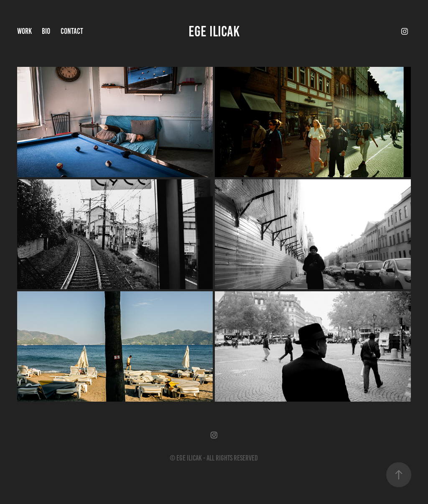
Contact (72, 31)
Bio (46, 31)
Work (24, 31)
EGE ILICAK (214, 31)
